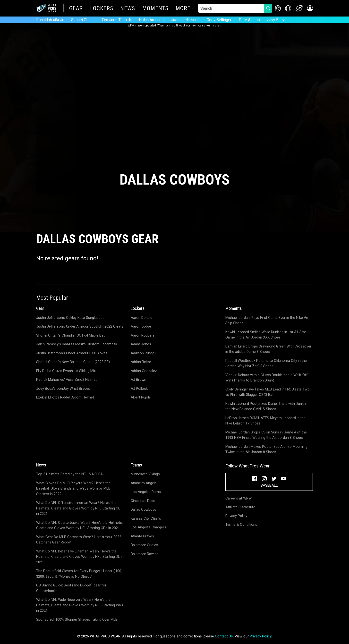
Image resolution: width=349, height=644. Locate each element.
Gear (76, 9)
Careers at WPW (238, 498)
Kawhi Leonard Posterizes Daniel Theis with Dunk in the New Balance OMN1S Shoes (266, 406)
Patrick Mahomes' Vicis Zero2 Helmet (66, 380)
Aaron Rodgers (143, 335)
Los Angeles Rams (146, 492)
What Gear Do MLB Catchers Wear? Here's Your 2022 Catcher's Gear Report (79, 540)
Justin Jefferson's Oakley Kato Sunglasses (70, 318)
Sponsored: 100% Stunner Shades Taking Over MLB (77, 619)
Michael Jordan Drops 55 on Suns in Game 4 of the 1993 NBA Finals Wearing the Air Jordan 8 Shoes (266, 435)
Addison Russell (143, 353)
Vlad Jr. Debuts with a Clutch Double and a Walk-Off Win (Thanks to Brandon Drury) (267, 378)
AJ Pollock (139, 389)
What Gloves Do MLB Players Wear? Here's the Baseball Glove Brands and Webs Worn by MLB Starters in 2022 (73, 488)
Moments (155, 9)
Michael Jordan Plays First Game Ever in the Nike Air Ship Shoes (267, 320)
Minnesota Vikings (145, 474)
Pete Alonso (249, 20)
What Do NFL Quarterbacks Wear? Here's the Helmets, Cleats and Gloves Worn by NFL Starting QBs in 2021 (79, 525)
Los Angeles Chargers (148, 527)
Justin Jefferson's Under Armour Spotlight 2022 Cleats (80, 326)
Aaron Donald (141, 318)
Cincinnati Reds (143, 501)
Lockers (102, 9)
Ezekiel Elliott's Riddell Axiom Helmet (65, 397)
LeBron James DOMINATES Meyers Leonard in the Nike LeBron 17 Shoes (265, 421)
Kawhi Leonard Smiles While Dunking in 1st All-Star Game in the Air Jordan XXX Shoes (266, 335)
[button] (310, 8)
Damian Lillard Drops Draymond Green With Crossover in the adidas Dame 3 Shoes (268, 349)
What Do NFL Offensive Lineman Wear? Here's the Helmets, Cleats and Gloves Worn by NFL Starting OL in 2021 (78, 508)
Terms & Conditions (241, 525)
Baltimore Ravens (145, 554)
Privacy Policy (236, 516)
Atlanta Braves (142, 536)
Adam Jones (141, 344)
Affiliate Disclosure (240, 507)
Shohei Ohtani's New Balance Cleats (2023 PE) (73, 362)
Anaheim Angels (144, 483)
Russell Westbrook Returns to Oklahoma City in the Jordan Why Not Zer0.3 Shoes (266, 363)
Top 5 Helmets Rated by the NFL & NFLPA (69, 474)
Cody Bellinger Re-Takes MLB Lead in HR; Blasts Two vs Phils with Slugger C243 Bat (268, 392)
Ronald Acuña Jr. (50, 20)
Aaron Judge (141, 326)
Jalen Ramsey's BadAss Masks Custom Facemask (77, 344)
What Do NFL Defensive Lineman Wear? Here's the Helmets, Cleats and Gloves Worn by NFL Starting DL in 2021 (80, 557)
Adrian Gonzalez (144, 371)
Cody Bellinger (219, 20)
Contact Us (224, 636)
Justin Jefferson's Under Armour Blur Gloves (72, 353)
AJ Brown (138, 380)
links (194, 25)
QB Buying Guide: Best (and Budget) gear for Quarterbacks (71, 588)
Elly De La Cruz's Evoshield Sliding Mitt (66, 371)
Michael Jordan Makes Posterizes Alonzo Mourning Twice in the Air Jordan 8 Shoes (266, 449)
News (128, 9)
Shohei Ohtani (83, 20)
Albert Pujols (141, 397)
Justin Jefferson (185, 20)
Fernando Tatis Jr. (117, 20)
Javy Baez (276, 20)
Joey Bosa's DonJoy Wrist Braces (63, 389)
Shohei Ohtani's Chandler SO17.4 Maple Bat (70, 335)
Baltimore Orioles (144, 545)
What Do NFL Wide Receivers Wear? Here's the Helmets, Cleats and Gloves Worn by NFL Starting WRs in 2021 (80, 605)
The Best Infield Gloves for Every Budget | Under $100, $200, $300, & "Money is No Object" (79, 574)
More (183, 9)
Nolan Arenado (151, 20)
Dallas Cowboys (143, 509)
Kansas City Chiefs (146, 518)
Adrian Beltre (141, 362)
